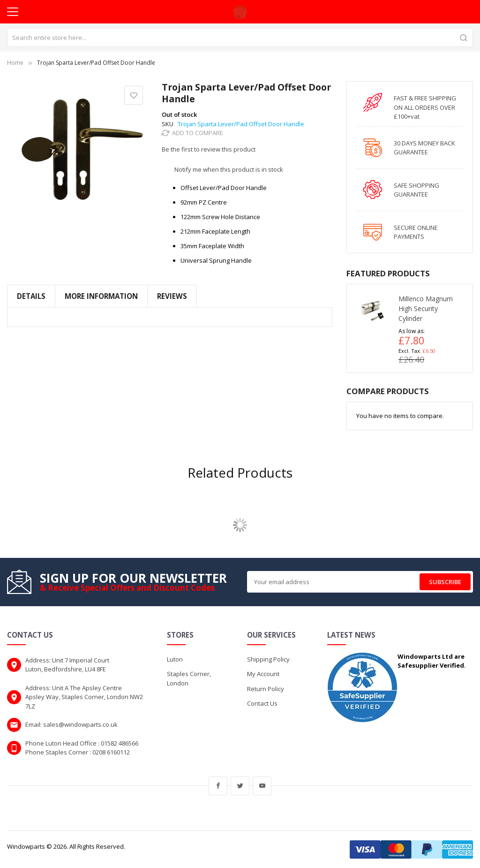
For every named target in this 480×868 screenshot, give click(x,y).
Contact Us (262, 703)
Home (15, 63)
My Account (263, 674)
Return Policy (266, 689)
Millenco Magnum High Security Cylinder (426, 308)
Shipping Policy (268, 659)
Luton (175, 659)
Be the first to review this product (209, 149)
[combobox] (240, 38)
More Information (101, 296)
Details (31, 296)
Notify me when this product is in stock (229, 169)
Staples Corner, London (189, 678)
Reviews (172, 296)
